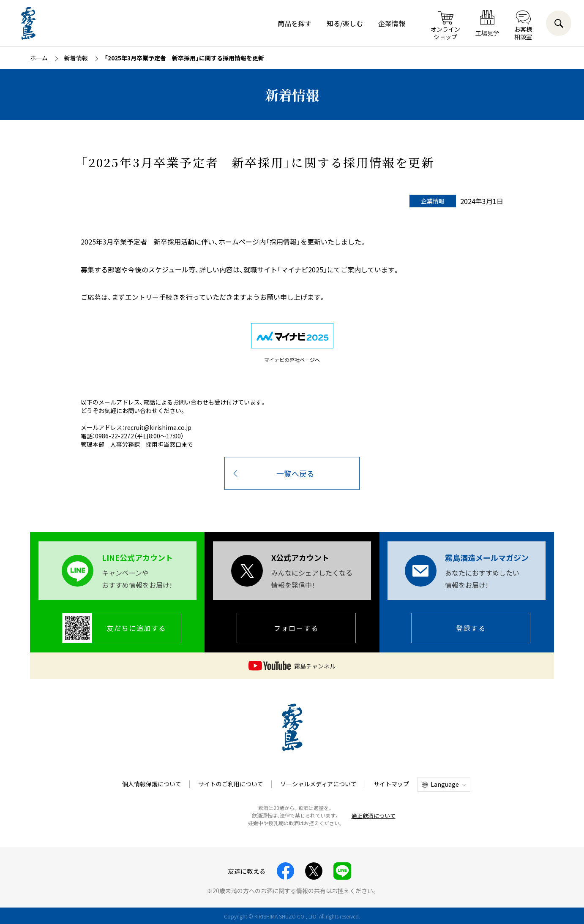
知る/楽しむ (345, 23)
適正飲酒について (374, 816)
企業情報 (392, 23)
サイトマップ (391, 784)
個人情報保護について (152, 784)
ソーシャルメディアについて (318, 784)
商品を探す (295, 23)
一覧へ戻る (295, 473)
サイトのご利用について (231, 784)
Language (445, 784)
